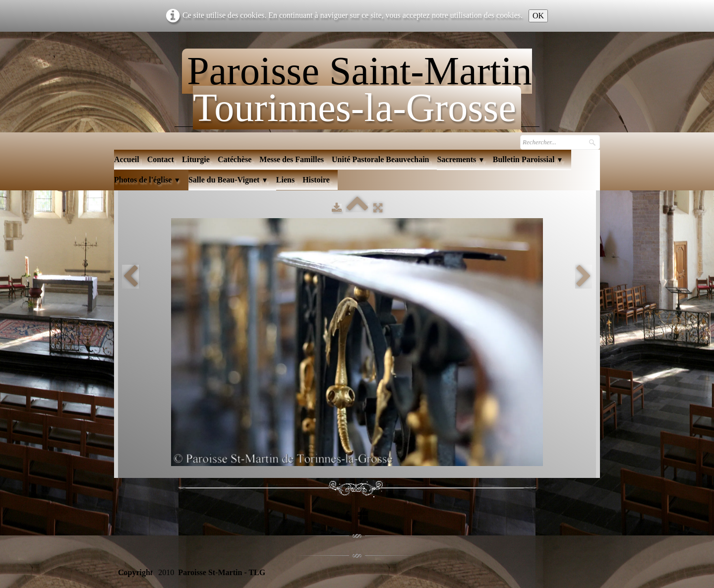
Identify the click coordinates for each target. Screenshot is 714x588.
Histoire (316, 180)
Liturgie (196, 159)
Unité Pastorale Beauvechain (380, 159)
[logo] (357, 85)
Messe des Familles (292, 159)
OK (538, 16)
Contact (161, 159)
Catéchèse (235, 159)
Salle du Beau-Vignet (228, 180)
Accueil (127, 159)
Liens (285, 180)
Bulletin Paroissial (528, 159)
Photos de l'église (147, 180)
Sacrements (461, 159)
